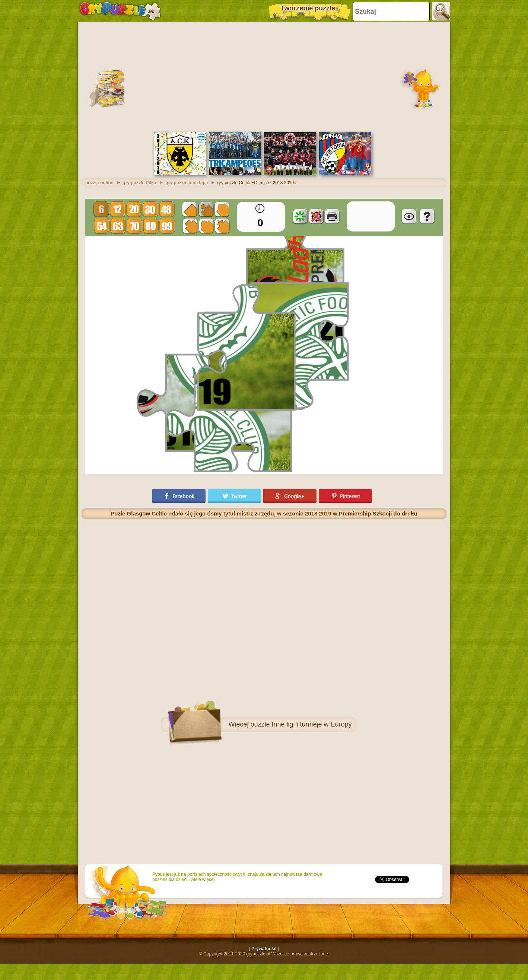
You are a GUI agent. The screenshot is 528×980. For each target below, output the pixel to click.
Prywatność (264, 949)
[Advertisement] (264, 76)
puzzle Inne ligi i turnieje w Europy (301, 724)
